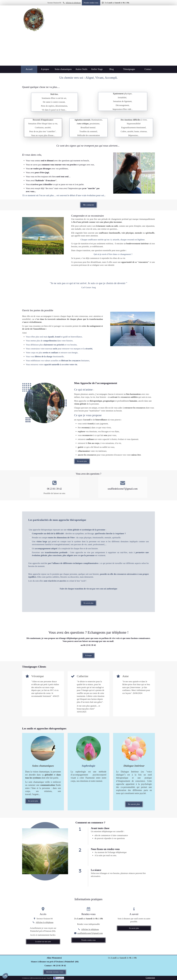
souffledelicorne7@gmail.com (90, 933)
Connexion (150, 978)
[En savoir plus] (88, 766)
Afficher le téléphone (73, 3)
